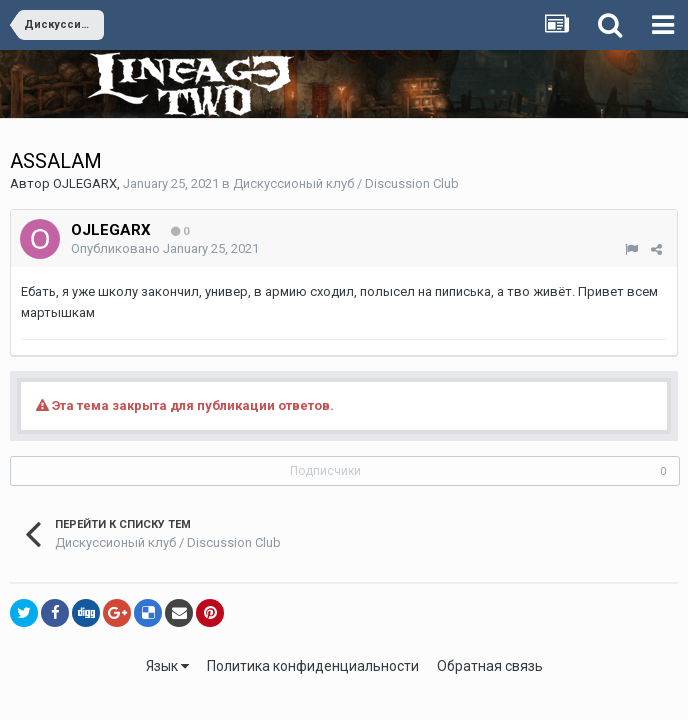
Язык (167, 666)
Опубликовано (165, 248)
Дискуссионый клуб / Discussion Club (346, 183)
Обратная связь (490, 666)
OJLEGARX (85, 183)
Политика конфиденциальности (313, 666)
